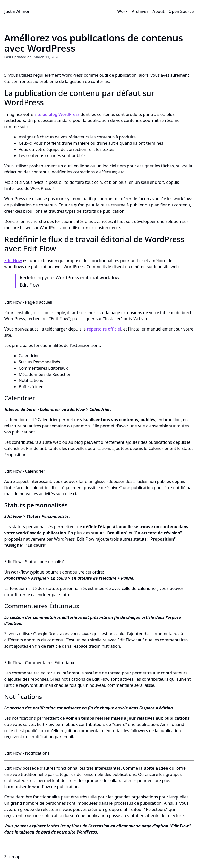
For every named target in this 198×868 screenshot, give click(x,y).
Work (122, 11)
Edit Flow (13, 261)
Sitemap (12, 857)
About (158, 11)
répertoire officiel (104, 329)
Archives (140, 11)
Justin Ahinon (18, 11)
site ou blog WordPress (57, 114)
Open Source (181, 11)
